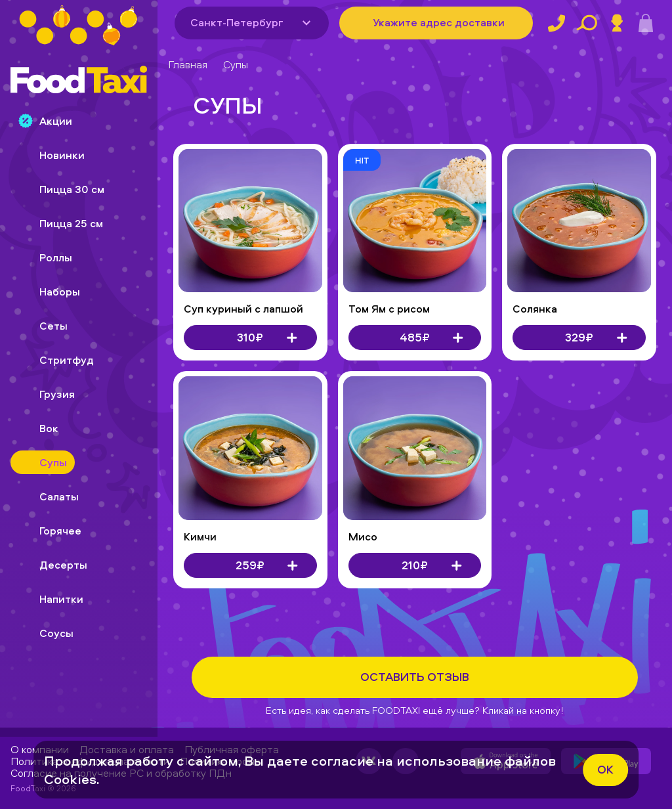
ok (605, 769)
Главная (188, 64)
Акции (45, 121)
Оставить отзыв (415, 677)
